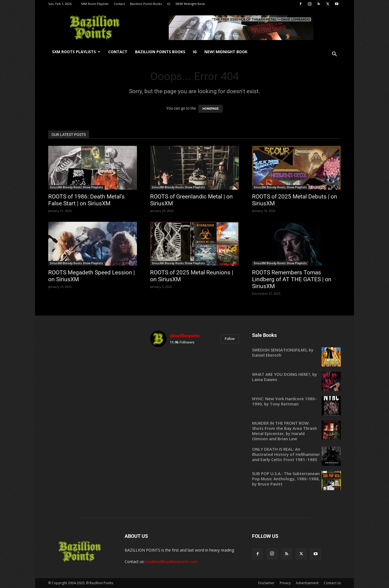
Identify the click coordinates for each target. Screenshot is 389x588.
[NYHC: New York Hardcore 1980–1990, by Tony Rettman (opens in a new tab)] (296, 401)
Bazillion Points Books (146, 4)
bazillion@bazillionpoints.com (172, 562)
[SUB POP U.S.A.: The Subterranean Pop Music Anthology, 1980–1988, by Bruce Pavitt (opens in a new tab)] (296, 479)
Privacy (285, 583)
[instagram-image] (165, 366)
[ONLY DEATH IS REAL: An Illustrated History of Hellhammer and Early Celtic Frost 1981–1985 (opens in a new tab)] (296, 454)
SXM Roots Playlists (95, 4)
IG (169, 4)
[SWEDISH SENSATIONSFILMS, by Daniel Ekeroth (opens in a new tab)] (296, 353)
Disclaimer (266, 583)
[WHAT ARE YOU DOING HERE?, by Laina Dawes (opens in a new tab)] (296, 377)
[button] (334, 55)
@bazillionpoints (185, 336)
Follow (230, 339)
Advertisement (307, 583)
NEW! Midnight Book (190, 4)
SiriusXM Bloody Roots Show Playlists (76, 187)
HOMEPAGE (211, 109)
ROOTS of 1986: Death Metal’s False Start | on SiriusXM (86, 200)
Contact (119, 4)
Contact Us (332, 583)
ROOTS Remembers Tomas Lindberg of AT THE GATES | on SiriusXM (292, 279)
